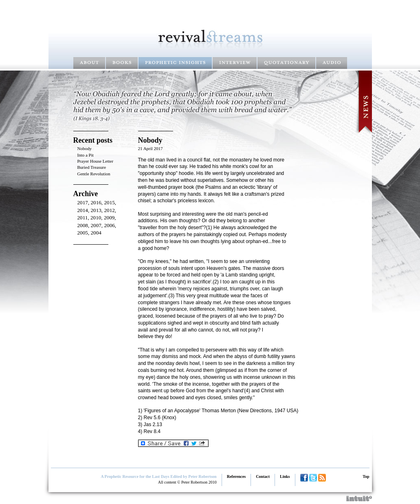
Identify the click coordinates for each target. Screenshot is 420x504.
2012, (110, 210)
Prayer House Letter (96, 161)
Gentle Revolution (94, 174)
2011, (84, 218)
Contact (263, 476)
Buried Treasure (92, 167)
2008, (84, 225)
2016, (97, 202)
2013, (97, 210)
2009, (110, 218)
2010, (97, 218)
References (236, 476)
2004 (96, 233)
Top (366, 476)
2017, (84, 202)
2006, (110, 225)
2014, (84, 210)
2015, (110, 202)
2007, (97, 225)
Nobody (85, 148)
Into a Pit (86, 155)
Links (285, 476)
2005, (84, 233)
